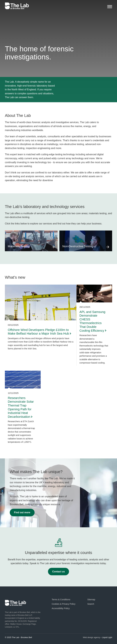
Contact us (59, 572)
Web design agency (92, 637)
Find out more (22, 512)
